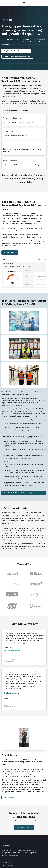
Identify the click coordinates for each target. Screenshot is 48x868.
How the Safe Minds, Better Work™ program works (24, 493)
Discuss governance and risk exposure (17, 57)
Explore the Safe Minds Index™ (16, 51)
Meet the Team (9, 798)
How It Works (10, 253)
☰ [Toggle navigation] (24, 3)
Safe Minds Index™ (8, 866)
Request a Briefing (24, 827)
